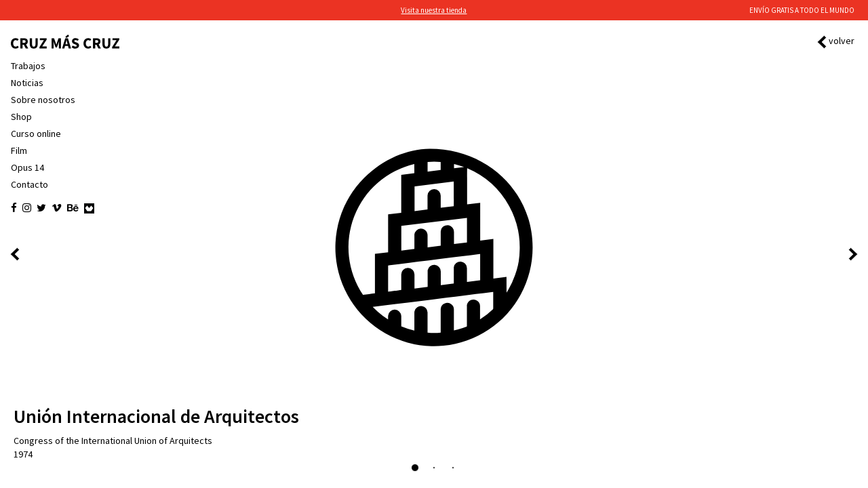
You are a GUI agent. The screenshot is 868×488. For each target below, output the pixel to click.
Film (19, 150)
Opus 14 (27, 167)
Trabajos (28, 66)
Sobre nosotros (43, 100)
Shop (21, 117)
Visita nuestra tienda (434, 10)
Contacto (29, 184)
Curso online (36, 134)
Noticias (27, 83)
